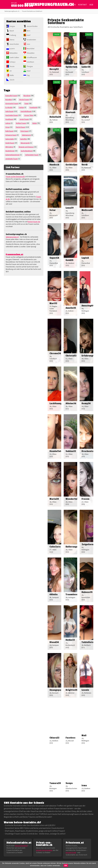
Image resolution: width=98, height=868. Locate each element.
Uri (11, 71)
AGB (91, 5)
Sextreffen (24, 139)
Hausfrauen (9, 119)
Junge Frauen (24, 119)
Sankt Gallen (14, 57)
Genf (29, 35)
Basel (12, 31)
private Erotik (71, 852)
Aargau (12, 26)
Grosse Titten (29, 115)
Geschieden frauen (12, 115)
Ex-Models (9, 107)
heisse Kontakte (21, 846)
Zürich (12, 80)
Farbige (21, 107)
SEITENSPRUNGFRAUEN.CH (49, 5)
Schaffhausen (32, 57)
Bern (28, 31)
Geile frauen (9, 111)
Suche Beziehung (27, 151)
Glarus (12, 40)
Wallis (12, 75)
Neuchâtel (30, 49)
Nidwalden (14, 53)
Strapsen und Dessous (26, 147)
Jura (28, 44)
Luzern (12, 49)
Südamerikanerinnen (12, 155)
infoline (14, 3)
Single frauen (10, 143)
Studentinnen (10, 151)
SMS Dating (9, 147)
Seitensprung (26, 135)
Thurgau (30, 66)
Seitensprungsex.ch (12, 237)
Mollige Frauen (21, 123)
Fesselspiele (33, 107)
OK (66, 865)
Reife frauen (9, 131)
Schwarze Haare (11, 135)
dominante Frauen (12, 103)
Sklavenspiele (25, 143)
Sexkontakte (10, 139)
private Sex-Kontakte (44, 850)
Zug (28, 75)
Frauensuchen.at (14, 254)
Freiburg (13, 35)
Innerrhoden (14, 44)
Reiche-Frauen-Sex (34, 222)
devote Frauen (24, 100)
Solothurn (30, 62)
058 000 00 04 (22, 6)
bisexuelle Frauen (11, 96)
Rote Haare (24, 131)
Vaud (29, 71)
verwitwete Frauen (12, 159)
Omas (7, 127)
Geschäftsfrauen (26, 111)
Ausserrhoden (32, 26)
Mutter (35, 123)
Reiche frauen (20, 127)
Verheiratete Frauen (32, 155)
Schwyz (13, 62)
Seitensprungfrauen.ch (12, 11)
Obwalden (31, 53)
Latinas (8, 123)
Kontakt (83, 5)
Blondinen (27, 96)
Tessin (12, 66)
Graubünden (31, 40)
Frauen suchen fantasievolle (15, 177)
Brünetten (9, 100)
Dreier (26, 103)
